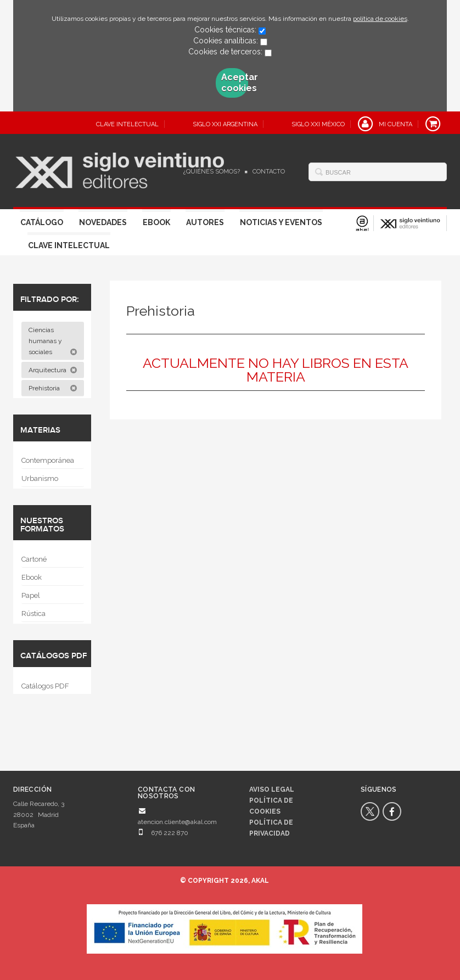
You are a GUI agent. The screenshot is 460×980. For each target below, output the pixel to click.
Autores (205, 222)
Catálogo (42, 222)
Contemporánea (48, 460)
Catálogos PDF (45, 686)
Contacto (269, 172)
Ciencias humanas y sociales (53, 341)
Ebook (156, 222)
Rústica (33, 614)
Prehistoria (53, 388)
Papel (31, 595)
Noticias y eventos (281, 222)
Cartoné (34, 559)
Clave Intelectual (69, 245)
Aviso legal (272, 789)
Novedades (103, 222)
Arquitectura (53, 370)
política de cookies (380, 19)
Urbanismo (40, 478)
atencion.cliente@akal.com (177, 822)
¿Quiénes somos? (212, 172)
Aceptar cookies (235, 83)
